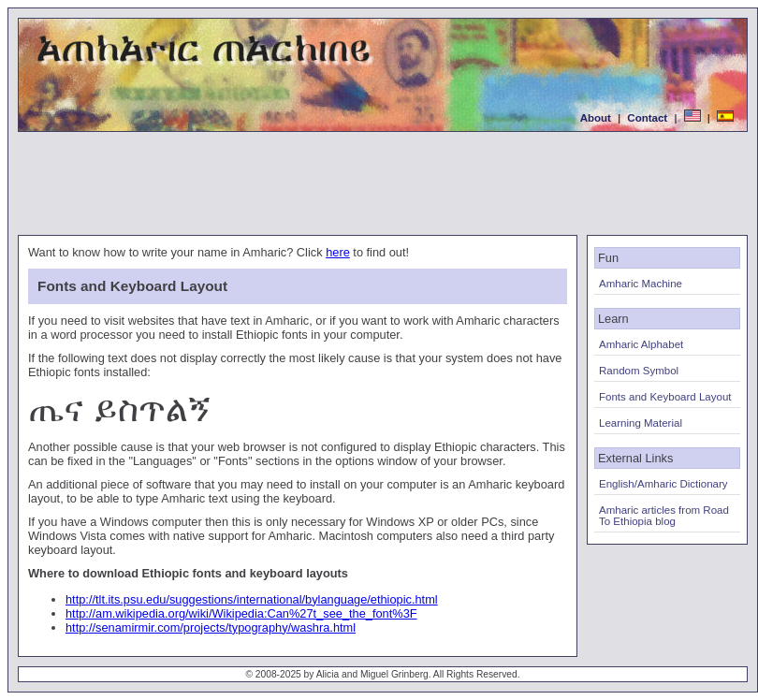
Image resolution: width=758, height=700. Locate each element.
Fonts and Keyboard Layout (665, 397)
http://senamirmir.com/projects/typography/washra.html (211, 627)
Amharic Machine (641, 284)
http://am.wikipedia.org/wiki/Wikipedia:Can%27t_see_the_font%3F (241, 613)
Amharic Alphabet (641, 344)
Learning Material (641, 423)
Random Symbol (639, 371)
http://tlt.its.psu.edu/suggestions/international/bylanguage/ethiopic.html (252, 599)
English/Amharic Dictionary (663, 484)
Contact (647, 118)
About (596, 118)
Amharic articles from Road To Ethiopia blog (664, 516)
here (338, 252)
